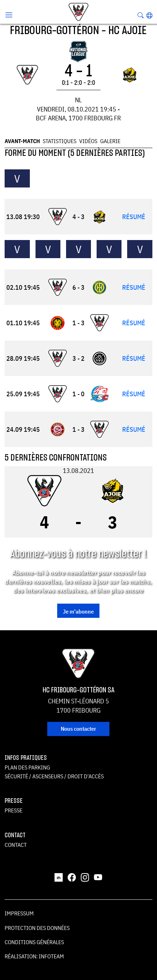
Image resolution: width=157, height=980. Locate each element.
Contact (16, 845)
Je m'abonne (78, 611)
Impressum (19, 913)
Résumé (134, 217)
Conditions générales (34, 942)
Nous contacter (78, 729)
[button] (149, 15)
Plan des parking (27, 767)
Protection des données (37, 928)
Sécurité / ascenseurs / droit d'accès (54, 776)
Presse (13, 810)
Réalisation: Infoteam (34, 956)
